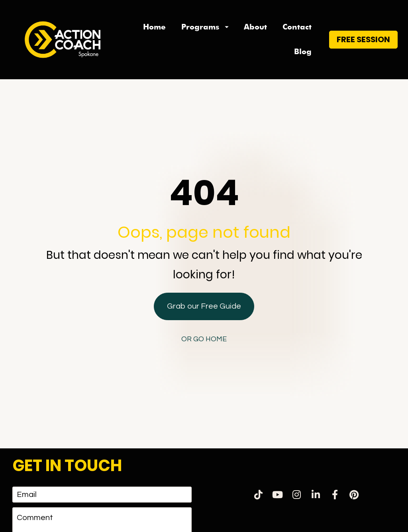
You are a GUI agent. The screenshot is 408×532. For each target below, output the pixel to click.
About (255, 27)
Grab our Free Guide (204, 280)
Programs (205, 27)
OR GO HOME (204, 313)
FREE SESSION (363, 39)
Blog (303, 52)
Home (154, 27)
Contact (297, 27)
